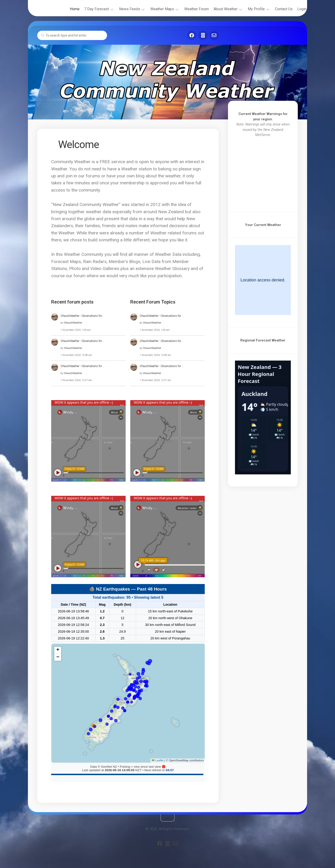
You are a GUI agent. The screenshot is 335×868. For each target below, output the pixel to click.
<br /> (263, 171)
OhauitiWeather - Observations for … (82, 316)
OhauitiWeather (73, 323)
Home (66, 9)
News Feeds (121, 9)
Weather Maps (154, 9)
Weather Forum (188, 9)
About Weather (217, 9)
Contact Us (275, 9)
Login (293, 9)
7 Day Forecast (88, 9)
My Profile (248, 9)
